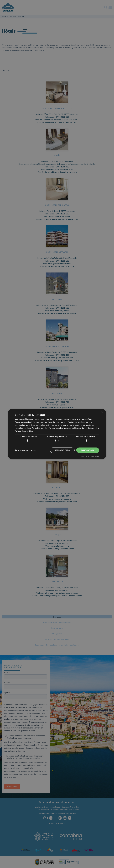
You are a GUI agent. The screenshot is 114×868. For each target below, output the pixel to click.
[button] (25, 450)
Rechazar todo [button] (62, 450)
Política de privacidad (24, 431)
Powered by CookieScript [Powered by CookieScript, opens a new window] (90, 456)
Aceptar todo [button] (88, 450)
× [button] (102, 412)
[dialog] (57, 434)
